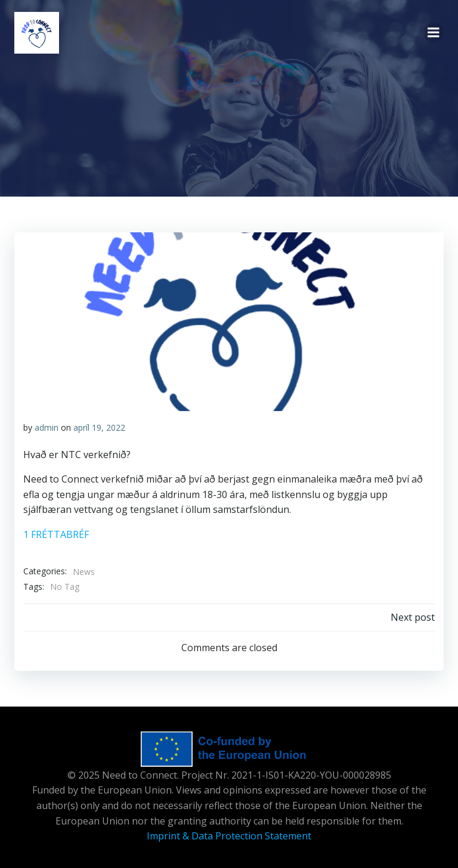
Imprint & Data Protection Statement (229, 836)
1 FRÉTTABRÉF (56, 534)
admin (47, 427)
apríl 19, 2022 (99, 427)
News (84, 572)
